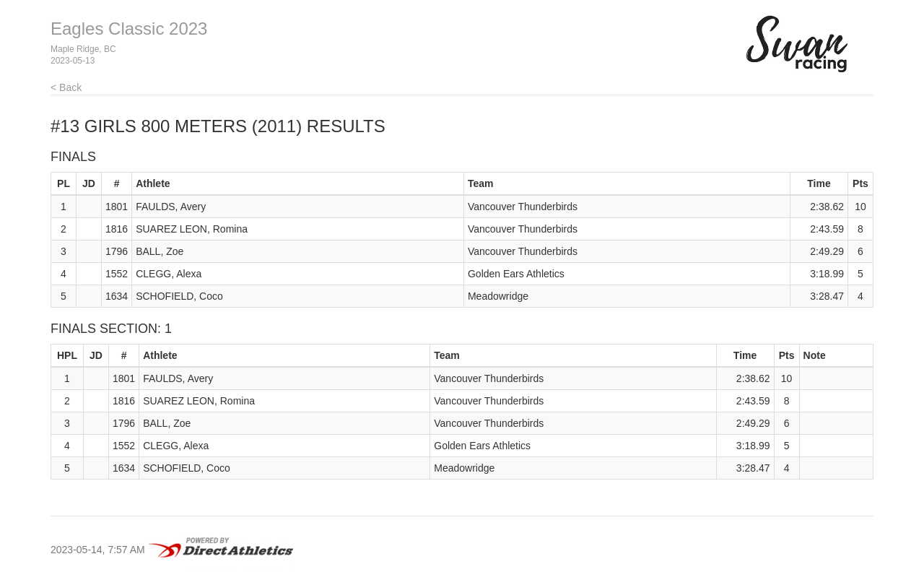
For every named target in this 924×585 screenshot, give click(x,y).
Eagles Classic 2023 (129, 29)
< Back (66, 87)
